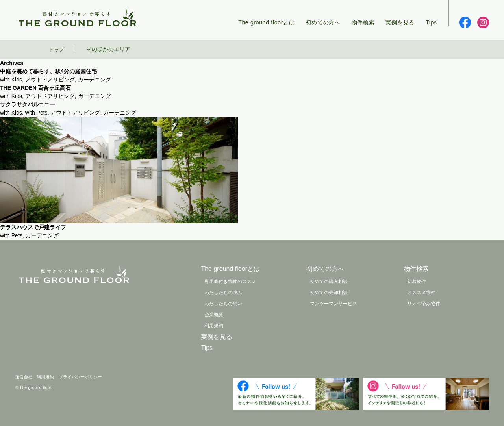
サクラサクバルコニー (28, 104)
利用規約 (214, 326)
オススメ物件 (421, 293)
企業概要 (214, 315)
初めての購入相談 (329, 282)
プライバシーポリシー (80, 377)
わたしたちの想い (223, 304)
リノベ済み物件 (424, 304)
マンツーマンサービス (334, 304)
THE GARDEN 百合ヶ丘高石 (35, 88)
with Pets (36, 113)
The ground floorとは (266, 22)
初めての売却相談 (329, 293)
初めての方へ (323, 22)
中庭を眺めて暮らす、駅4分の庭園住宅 (48, 71)
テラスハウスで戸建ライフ (33, 227)
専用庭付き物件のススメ (230, 282)
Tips (431, 22)
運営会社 (24, 377)
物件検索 (363, 22)
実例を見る (400, 22)
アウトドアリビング (50, 80)
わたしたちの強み (223, 293)
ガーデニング (94, 80)
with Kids (11, 80)
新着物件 (417, 282)
